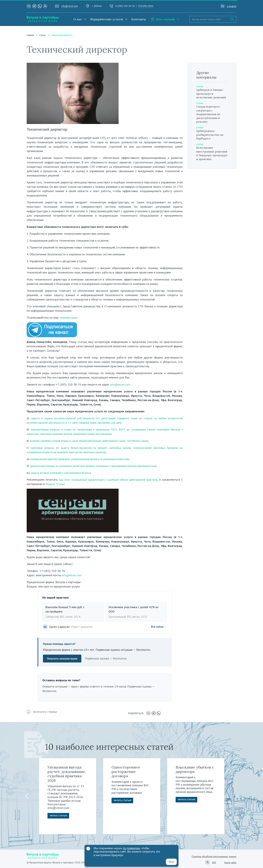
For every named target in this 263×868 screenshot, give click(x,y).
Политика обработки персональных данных (214, 856)
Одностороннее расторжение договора (126, 771)
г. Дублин (97, 6)
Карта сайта (230, 862)
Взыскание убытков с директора (195, 769)
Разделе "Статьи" (78, 484)
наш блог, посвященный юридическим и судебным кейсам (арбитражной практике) (120, 480)
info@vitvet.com (70, 6)
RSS (214, 862)
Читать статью (59, 816)
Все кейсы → (158, 627)
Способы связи (146, 6)
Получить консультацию (63, 659)
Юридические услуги (107, 19)
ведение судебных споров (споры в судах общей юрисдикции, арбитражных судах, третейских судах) (96, 441)
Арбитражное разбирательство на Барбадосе (211, 138)
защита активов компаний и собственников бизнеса (64, 473)
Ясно (171, 862)
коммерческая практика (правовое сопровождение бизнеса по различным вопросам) (86, 459)
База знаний (163, 19)
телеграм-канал (70, 318)
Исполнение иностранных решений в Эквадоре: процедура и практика (207, 161)
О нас (78, 19)
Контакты (139, 19)
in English (232, 6)
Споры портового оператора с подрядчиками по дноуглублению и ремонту (210, 118)
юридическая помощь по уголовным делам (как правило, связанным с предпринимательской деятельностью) (101, 466)
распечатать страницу (44, 713)
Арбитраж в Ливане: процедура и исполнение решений (211, 96)
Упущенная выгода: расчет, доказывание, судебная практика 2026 (67, 773)
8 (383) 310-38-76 (125, 6)
